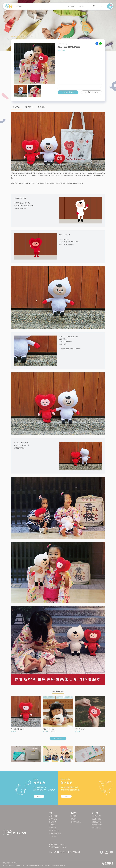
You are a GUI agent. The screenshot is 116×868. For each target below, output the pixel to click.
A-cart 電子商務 (60, 866)
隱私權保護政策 (76, 822)
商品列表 (16, 36)
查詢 (94, 6)
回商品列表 (58, 738)
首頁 (12, 36)
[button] (33, 82)
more (39, 796)
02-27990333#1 (60, 844)
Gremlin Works (46, 866)
